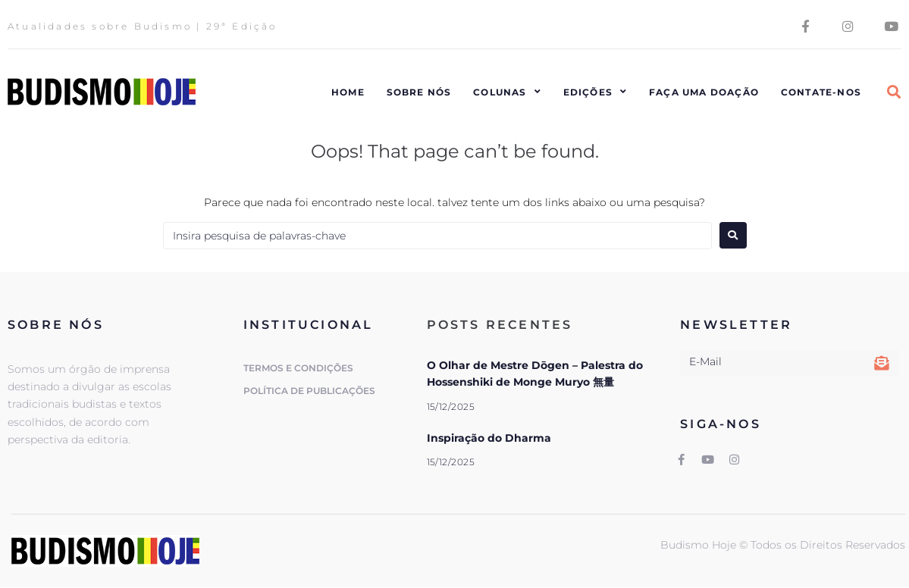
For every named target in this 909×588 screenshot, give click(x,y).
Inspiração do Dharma (489, 438)
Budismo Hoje (700, 546)
